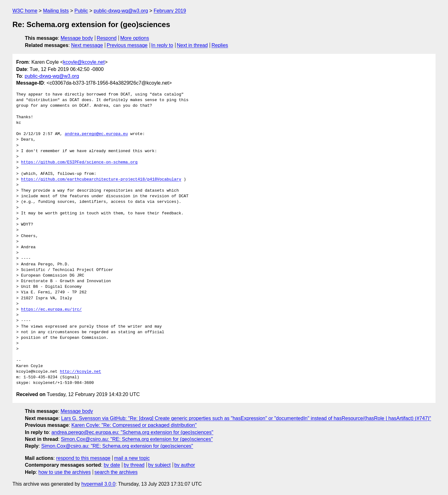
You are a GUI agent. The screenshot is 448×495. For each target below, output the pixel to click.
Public (81, 11)
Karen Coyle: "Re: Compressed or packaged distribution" (134, 425)
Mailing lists (56, 11)
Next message (87, 45)
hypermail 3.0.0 (98, 484)
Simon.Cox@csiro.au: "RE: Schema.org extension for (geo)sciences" (137, 439)
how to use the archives (65, 472)
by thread (134, 465)
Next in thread (192, 45)
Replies (220, 45)
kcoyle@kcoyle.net (84, 62)
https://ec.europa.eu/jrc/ (51, 310)
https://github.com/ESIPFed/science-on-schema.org (79, 162)
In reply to (162, 45)
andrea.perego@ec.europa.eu (96, 134)
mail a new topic (132, 458)
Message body (77, 38)
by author (185, 465)
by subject (159, 465)
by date (112, 465)
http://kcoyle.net (80, 372)
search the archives (116, 472)
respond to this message (83, 458)
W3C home (25, 11)
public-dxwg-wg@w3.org (121, 11)
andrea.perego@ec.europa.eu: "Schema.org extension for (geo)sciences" (132, 432)
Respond (107, 38)
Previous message (127, 45)
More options (135, 38)
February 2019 (170, 11)
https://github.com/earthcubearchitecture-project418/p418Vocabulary (101, 180)
